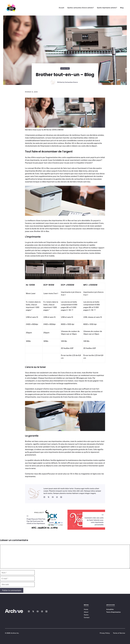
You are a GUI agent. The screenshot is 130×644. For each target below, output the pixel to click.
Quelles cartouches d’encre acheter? (81, 8)
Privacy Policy (105, 633)
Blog (122, 8)
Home (86, 609)
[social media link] (44, 497)
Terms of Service (119, 633)
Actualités (65, 69)
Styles (86, 615)
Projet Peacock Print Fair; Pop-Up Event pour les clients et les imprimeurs (36, 521)
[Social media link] (29, 611)
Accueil (61, 8)
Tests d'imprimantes (113, 612)
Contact (87, 617)
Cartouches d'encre (71, 82)
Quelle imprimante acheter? (107, 8)
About (86, 612)
